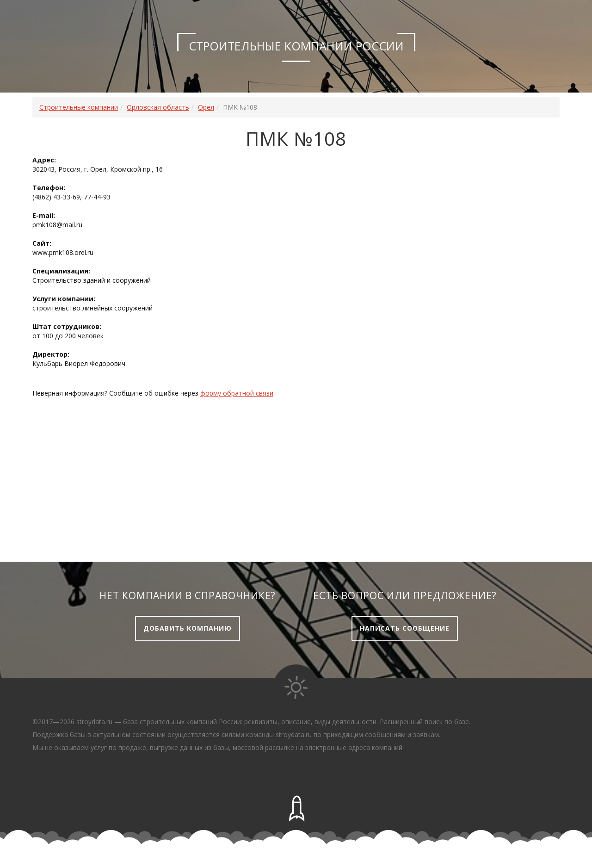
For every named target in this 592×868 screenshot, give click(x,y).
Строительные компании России (296, 46)
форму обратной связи (237, 393)
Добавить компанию (188, 628)
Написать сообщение (405, 628)
